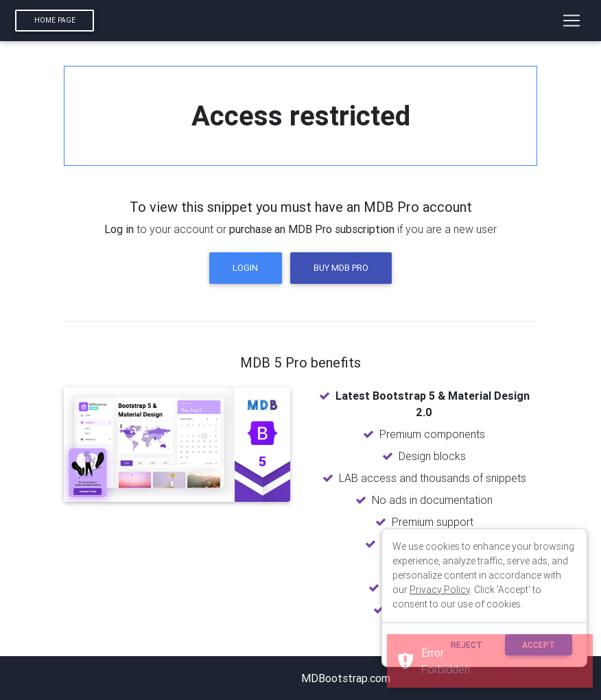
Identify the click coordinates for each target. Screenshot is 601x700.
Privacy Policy (440, 590)
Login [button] (245, 268)
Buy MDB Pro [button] (341, 268)
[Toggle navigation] (571, 21)
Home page (55, 20)
